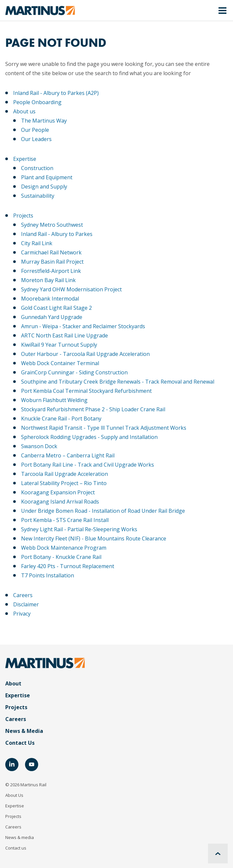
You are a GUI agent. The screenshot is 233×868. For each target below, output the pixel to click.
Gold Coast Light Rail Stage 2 (56, 308)
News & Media (24, 731)
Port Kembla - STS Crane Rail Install (65, 520)
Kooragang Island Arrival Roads (60, 502)
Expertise (25, 159)
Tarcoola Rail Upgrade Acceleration (65, 474)
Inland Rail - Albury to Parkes (57, 234)
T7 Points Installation (48, 575)
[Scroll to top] (218, 854)
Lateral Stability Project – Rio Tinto (64, 483)
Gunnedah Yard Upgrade (52, 317)
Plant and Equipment (47, 177)
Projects (23, 216)
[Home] (40, 10)
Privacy (22, 614)
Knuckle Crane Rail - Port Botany (61, 419)
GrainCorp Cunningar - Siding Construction (74, 372)
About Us (14, 795)
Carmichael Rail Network (51, 252)
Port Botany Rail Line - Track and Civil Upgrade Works (88, 465)
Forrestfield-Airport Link (51, 271)
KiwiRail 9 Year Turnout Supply (59, 345)
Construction (37, 168)
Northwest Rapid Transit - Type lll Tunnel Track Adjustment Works (104, 428)
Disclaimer (26, 604)
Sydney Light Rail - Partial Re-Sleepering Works (79, 529)
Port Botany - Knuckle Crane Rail (61, 557)
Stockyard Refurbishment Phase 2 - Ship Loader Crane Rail (93, 409)
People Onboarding (37, 102)
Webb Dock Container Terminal (60, 363)
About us (24, 111)
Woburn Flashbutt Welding (54, 400)
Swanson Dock (39, 446)
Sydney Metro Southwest (52, 225)
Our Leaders (36, 139)
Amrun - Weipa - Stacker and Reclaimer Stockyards (83, 326)
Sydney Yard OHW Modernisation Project (71, 289)
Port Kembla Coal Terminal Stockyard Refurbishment (86, 391)
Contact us (16, 848)
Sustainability (38, 196)
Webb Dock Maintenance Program (64, 548)
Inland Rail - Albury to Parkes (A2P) (56, 93)
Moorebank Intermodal (50, 299)
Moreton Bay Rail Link (48, 280)
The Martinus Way (44, 121)
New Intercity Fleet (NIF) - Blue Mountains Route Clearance (94, 538)
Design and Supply (44, 187)
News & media (20, 837)
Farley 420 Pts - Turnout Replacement (68, 566)
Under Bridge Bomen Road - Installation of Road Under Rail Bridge (103, 511)
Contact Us (20, 743)
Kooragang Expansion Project (58, 492)
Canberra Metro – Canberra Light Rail (68, 455)
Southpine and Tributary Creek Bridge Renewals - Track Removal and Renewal (118, 382)
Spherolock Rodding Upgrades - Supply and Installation (89, 437)
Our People (35, 130)
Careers (23, 595)
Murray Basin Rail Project (52, 262)
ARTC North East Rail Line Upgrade (65, 335)
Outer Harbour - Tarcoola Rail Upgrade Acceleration (85, 354)
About (13, 683)
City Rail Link (37, 243)
